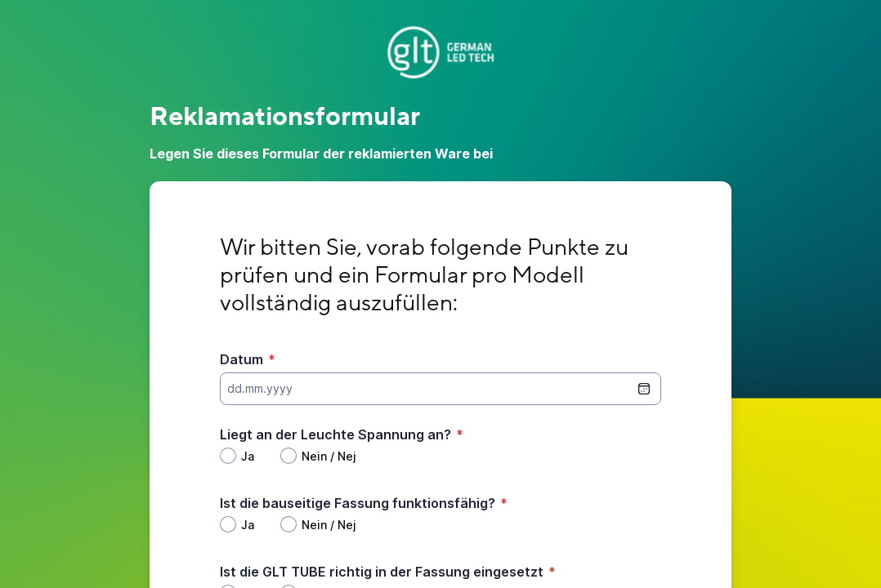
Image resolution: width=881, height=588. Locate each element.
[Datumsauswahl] (644, 389)
